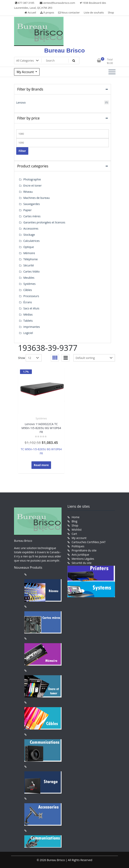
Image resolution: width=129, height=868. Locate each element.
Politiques (78, 546)
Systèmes (41, 418)
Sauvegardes (32, 204)
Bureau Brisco (64, 50)
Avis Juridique (80, 555)
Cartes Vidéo (31, 271)
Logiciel (28, 333)
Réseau (28, 192)
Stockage (29, 235)
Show (22, 358)
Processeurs (31, 296)
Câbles (28, 290)
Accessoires (31, 228)
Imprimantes (32, 327)
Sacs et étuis (31, 308)
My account (79, 538)
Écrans (28, 302)
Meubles (29, 278)
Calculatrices (31, 241)
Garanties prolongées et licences (44, 222)
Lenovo (21, 103)
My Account (26, 72)
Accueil (30, 12)
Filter (22, 151)
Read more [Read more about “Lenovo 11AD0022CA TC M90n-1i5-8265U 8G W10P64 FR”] (41, 465)
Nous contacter (69, 12)
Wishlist (77, 530)
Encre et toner (32, 186)
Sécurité (29, 265)
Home (76, 517)
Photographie (32, 179)
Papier (28, 210)
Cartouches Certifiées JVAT (89, 542)
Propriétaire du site (84, 550)
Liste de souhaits (94, 12)
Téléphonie (31, 259)
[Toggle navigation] (112, 72)
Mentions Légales (83, 559)
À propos (47, 12)
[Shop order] (94, 358)
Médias (28, 314)
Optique (29, 247)
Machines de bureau (37, 198)
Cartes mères (32, 216)
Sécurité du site (82, 563)
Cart (74, 534)
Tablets (28, 321)
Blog (74, 521)
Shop (111, 12)
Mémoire (29, 253)
